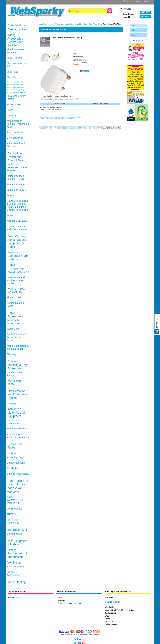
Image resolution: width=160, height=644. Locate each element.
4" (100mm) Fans (16, 567)
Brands (134, 35)
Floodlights (13, 468)
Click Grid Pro (14, 58)
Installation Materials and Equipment (16, 413)
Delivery (134, 30)
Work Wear (13, 492)
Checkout (146, 16)
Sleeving (11, 354)
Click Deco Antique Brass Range (16, 82)
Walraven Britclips (16, 429)
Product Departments (17, 25)
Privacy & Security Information (70, 603)
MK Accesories (15, 138)
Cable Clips (13, 329)
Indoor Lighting (15, 457)
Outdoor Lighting (16, 463)
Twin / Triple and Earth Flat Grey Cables (16, 280)
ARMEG (11, 514)
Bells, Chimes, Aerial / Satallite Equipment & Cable (17, 242)
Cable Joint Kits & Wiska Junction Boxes (16, 337)
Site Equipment (17, 530)
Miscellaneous (14, 534)
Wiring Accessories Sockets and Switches (15, 40)
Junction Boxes (15, 132)
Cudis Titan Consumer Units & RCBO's (17, 167)
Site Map (61, 600)
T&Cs (129, 1)
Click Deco (12, 77)
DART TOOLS (14, 509)
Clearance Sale (17, 29)
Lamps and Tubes (14, 446)
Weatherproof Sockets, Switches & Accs (18, 124)
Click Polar (12, 72)
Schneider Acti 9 (16, 184)
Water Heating (16, 582)
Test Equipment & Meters (17, 543)
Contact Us (148, 1)
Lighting (12, 453)
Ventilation (14, 563)
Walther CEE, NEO (17, 221)
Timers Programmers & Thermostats (17, 553)
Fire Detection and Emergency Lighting (17, 394)
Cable (11, 265)
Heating (12, 403)
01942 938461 (113, 602)
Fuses (10, 110)
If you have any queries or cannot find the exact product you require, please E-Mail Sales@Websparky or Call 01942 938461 (61, 118)
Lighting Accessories (18, 474)
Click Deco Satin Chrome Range (15, 90)
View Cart (146, 12)
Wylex (10, 215)
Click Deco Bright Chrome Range (16, 93)
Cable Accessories (15, 315)
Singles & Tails (15, 297)
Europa (11, 195)
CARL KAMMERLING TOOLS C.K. (15, 500)
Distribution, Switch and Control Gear (16, 157)
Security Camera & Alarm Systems (18, 256)
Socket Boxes (14, 104)
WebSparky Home (46, 24)
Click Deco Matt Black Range (15, 85)
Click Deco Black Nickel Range (15, 87)
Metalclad (12, 115)
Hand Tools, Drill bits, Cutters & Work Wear (18, 484)
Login (137, 1)
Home (133, 25)
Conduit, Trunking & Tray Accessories (17, 365)
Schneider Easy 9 (16, 190)
